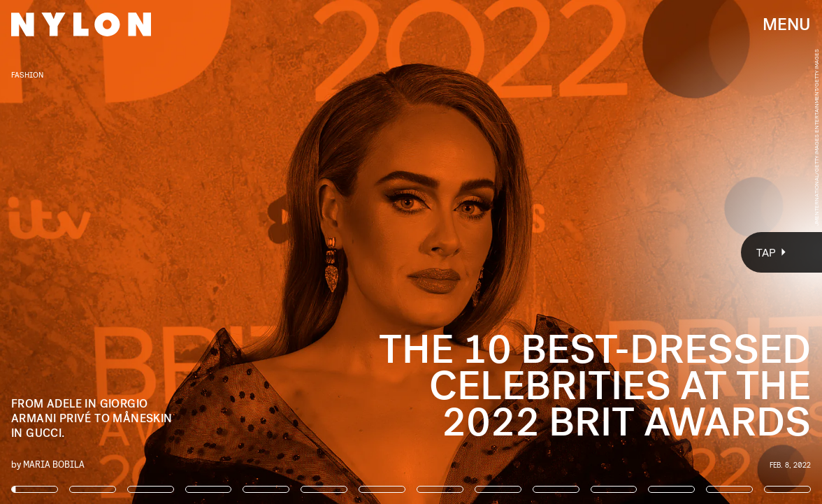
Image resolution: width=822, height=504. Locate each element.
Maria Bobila (54, 464)
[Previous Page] (136, 252)
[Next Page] (547, 252)
